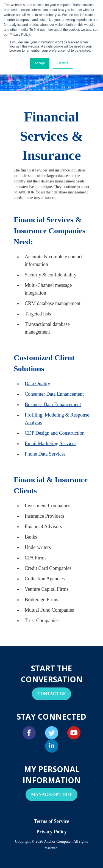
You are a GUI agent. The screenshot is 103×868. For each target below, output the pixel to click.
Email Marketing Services (51, 443)
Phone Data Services (45, 454)
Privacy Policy (51, 832)
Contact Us (51, 694)
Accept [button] (40, 63)
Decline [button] (63, 63)
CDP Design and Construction (55, 433)
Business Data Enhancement (53, 404)
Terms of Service (51, 821)
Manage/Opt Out (51, 794)
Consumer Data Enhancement (54, 394)
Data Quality (37, 384)
